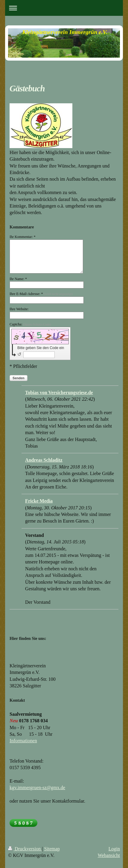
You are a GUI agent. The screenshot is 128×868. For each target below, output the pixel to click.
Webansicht (109, 855)
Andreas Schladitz (44, 460)
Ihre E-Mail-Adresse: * (41, 294)
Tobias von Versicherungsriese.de (59, 392)
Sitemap (52, 849)
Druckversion (25, 849)
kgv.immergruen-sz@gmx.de (37, 788)
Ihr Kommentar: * (23, 237)
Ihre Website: (19, 309)
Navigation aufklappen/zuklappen (64, 8)
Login (114, 849)
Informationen (23, 741)
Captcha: (30, 324)
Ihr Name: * (18, 279)
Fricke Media (39, 501)
